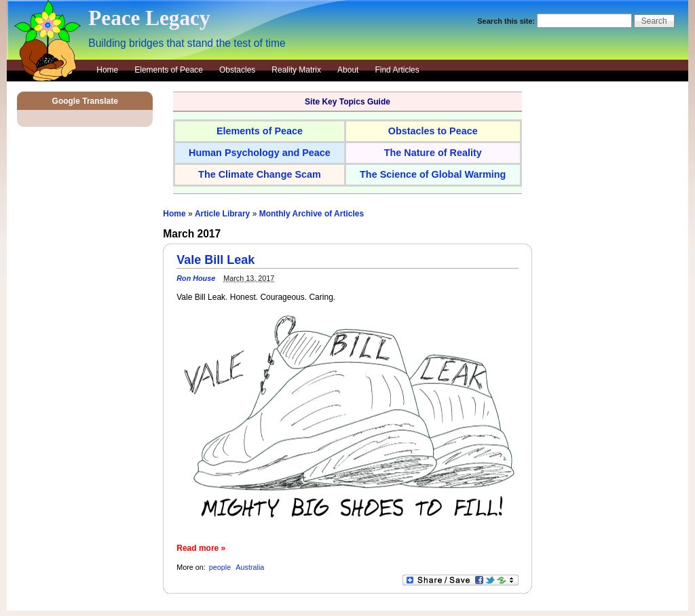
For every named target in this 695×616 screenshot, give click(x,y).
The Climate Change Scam (260, 174)
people (220, 567)
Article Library (222, 214)
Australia (250, 567)
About (348, 70)
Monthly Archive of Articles (312, 214)
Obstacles (237, 70)
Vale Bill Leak (215, 260)
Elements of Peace (169, 70)
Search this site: (507, 21)
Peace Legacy (149, 18)
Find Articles (397, 70)
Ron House (196, 278)
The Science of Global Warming (433, 174)
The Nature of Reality (433, 153)
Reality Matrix (296, 70)
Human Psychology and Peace (260, 153)
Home (107, 70)
